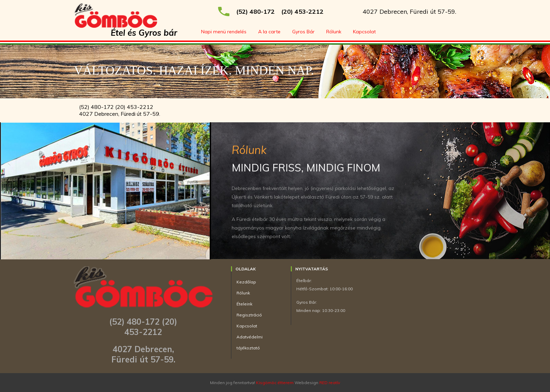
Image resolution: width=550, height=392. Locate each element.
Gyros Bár (303, 32)
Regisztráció (249, 315)
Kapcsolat (364, 32)
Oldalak (246, 269)
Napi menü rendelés (224, 32)
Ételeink (244, 304)
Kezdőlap (246, 282)
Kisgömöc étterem (275, 383)
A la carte (269, 32)
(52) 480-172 (255, 12)
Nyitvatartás (312, 269)
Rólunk (334, 32)
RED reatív (330, 383)
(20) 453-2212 (302, 12)
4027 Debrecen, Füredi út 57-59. (409, 12)
